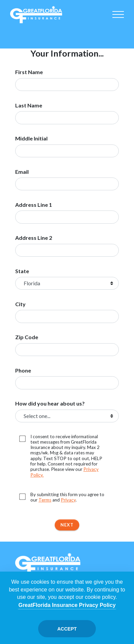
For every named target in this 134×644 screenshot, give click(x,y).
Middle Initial (31, 138)
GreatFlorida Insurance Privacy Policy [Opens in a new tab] (67, 605)
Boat (77, 33)
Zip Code (27, 337)
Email (22, 172)
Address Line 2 (34, 238)
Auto (20, 33)
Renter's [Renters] (114, 33)
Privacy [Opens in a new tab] (68, 500)
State (22, 271)
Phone (23, 371)
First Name (29, 72)
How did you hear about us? (50, 404)
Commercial (96, 33)
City (20, 304)
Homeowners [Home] (38, 33)
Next (67, 525)
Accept (67, 629)
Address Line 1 (34, 205)
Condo (57, 33)
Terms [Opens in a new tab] (45, 500)
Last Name (29, 105)
